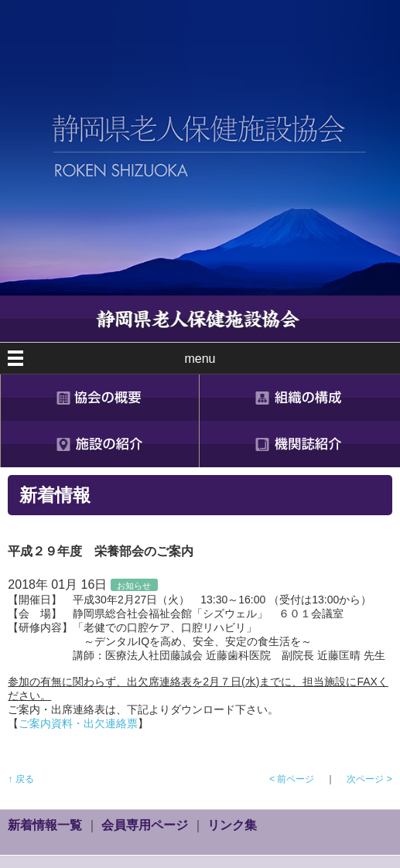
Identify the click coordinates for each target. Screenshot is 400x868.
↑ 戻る (21, 779)
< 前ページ (292, 779)
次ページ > (369, 779)
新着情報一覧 (45, 825)
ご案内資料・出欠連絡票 (78, 723)
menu (200, 359)
